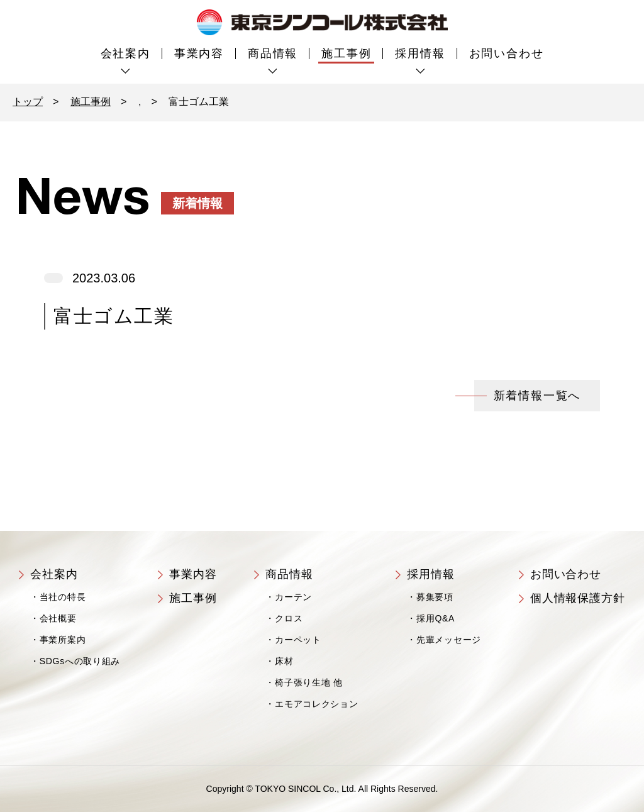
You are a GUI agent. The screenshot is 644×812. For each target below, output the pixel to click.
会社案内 (125, 53)
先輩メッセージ (449, 640)
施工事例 (346, 53)
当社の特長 (63, 597)
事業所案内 (63, 640)
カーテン (293, 597)
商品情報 (273, 53)
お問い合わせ (507, 53)
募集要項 (435, 597)
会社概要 (58, 618)
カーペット (298, 640)
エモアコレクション (316, 704)
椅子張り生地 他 (309, 682)
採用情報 (420, 53)
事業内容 (199, 53)
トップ (28, 102)
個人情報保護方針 (578, 598)
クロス (289, 618)
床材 (284, 661)
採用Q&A (436, 618)
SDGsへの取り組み (80, 661)
